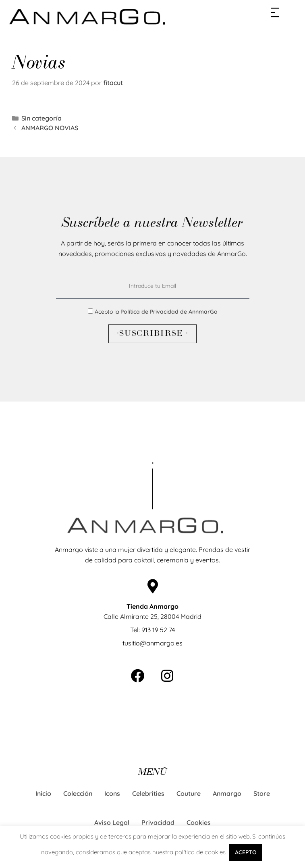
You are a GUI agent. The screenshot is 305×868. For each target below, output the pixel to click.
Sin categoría (41, 118)
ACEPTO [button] (246, 852)
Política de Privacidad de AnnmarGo (169, 312)
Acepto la (156, 312)
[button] (275, 12)
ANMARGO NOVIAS (50, 128)
